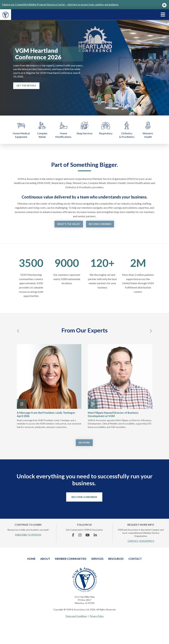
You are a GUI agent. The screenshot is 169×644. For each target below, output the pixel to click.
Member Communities (71, 559)
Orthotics (127, 130)
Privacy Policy (97, 616)
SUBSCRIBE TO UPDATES (28, 535)
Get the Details (26, 86)
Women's (148, 130)
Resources (116, 559)
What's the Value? (69, 224)
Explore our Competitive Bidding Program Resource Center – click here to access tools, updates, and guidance (60, 5)
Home (63, 130)
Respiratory (106, 128)
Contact (135, 559)
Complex (42, 130)
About (45, 559)
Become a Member (100, 224)
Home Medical (21, 130)
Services (97, 559)
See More (84, 443)
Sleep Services (84, 128)
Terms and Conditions (76, 616)
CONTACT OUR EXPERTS (141, 541)
